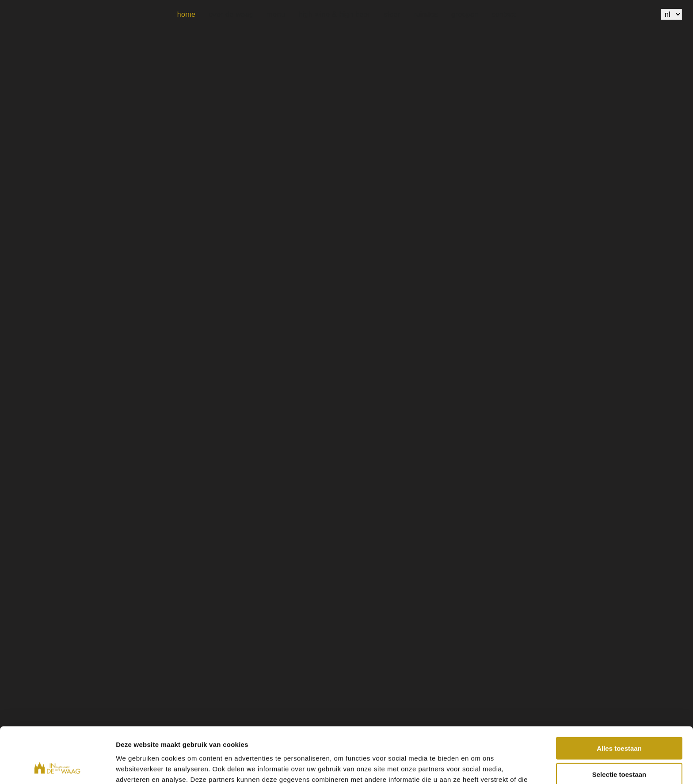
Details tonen (478, 767)
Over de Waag (231, 14)
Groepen (465, 14)
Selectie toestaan (619, 722)
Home (187, 14)
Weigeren (619, 748)
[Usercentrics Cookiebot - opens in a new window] (57, 767)
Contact (504, 14)
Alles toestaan (619, 696)
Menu (276, 14)
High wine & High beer (334, 14)
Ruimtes (426, 14)
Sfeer (392, 14)
